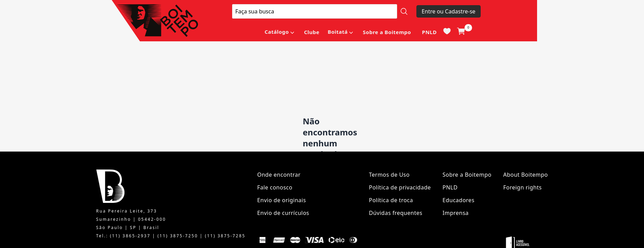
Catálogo (277, 32)
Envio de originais (282, 200)
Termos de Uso (389, 175)
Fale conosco (275, 187)
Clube (312, 32)
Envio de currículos (283, 213)
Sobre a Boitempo (387, 32)
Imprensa (456, 213)
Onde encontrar (279, 175)
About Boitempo (525, 175)
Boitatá (338, 32)
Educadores (459, 200)
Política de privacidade (400, 187)
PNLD (429, 32)
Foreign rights (522, 187)
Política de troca (391, 200)
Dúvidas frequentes (396, 213)
